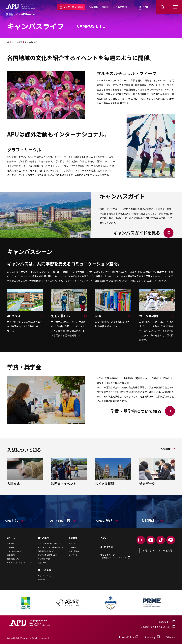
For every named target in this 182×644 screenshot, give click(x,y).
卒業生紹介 (11, 555)
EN (146, 7)
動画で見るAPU (13, 559)
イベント (104, 538)
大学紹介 (11, 544)
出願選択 (72, 547)
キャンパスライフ (45, 576)
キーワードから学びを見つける (50, 544)
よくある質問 (120, 7)
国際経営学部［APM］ (46, 551)
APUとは (11, 538)
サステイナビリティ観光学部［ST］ (52, 547)
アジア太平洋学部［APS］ (48, 555)
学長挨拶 (11, 547)
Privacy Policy (126, 637)
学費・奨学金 (74, 551)
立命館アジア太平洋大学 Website (158, 627)
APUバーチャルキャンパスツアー (20, 563)
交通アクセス (165, 622)
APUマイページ (115, 556)
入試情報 (94, 7)
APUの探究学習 (44, 559)
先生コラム (42, 563)
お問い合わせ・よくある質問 (157, 550)
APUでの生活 (44, 570)
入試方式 (72, 544)
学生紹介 (41, 580)
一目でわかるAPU (14, 551)
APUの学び (43, 538)
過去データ (73, 555)
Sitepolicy (150, 637)
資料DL (106, 7)
